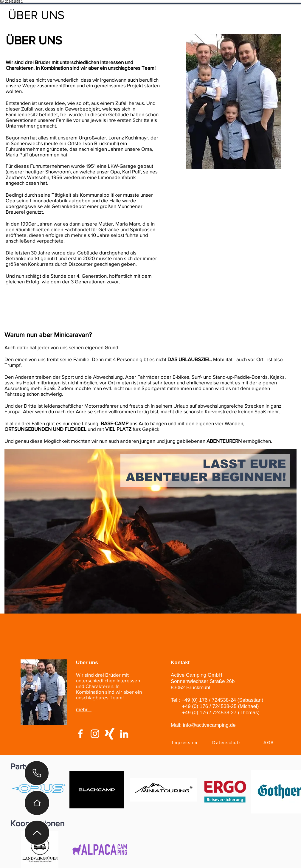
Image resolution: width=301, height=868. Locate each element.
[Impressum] (185, 742)
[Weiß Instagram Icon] (95, 734)
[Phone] (37, 773)
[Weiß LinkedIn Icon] (124, 734)
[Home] (37, 803)
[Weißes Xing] (110, 734)
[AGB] (269, 742)
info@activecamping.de (209, 725)
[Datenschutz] (227, 742)
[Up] (37, 833)
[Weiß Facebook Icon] (80, 734)
